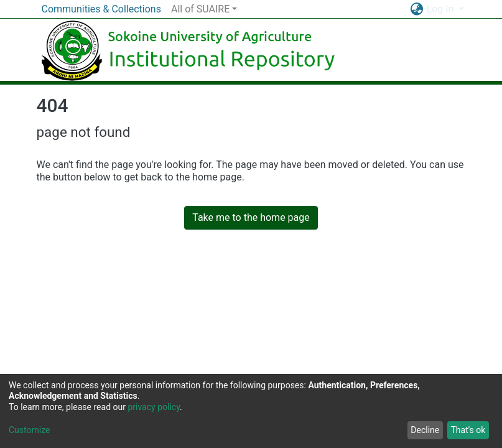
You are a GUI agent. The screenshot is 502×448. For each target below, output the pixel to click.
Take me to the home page (251, 217)
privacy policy (154, 407)
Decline (425, 430)
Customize (29, 430)
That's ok (468, 430)
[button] (417, 9)
